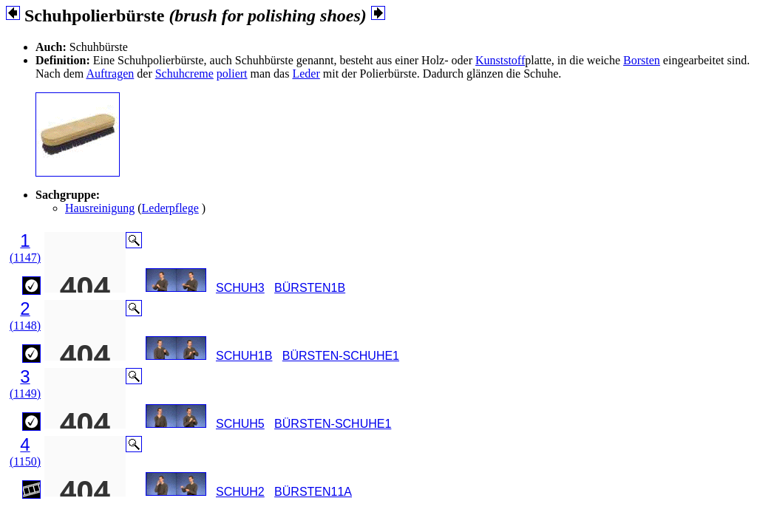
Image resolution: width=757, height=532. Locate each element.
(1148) (25, 325)
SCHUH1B (244, 356)
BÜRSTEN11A (313, 492)
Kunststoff (500, 60)
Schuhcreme (184, 74)
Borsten (642, 60)
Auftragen (110, 74)
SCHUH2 (240, 492)
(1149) (25, 393)
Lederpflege (170, 208)
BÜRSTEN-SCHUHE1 (341, 356)
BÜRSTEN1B (310, 288)
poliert (232, 74)
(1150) (25, 461)
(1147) (25, 258)
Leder (306, 74)
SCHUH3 (240, 288)
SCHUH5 (240, 424)
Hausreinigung (100, 208)
